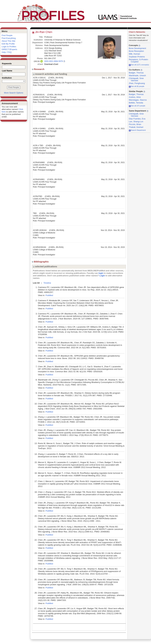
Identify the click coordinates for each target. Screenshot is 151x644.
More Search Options (14, 93)
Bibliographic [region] (41, 262)
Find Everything (9, 38)
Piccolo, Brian (135, 124)
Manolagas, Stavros (138, 100)
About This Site (9, 41)
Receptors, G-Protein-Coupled (139, 61)
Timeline (47, 283)
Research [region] (39, 69)
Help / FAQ (7, 52)
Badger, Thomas (136, 73)
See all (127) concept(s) (139, 65)
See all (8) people (137, 86)
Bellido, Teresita (136, 103)
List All (36, 283)
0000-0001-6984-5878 (54, 61)
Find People (7, 35)
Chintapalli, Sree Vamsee (136, 79)
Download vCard (51, 64)
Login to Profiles (9, 47)
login (101, 273)
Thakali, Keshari (136, 127)
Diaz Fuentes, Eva (137, 119)
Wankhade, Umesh (137, 75)
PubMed (49, 295)
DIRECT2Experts (9, 49)
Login (102, 276)
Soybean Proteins (137, 57)
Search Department (137, 130)
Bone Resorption (136, 51)
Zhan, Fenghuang (137, 83)
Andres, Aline (135, 97)
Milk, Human (134, 54)
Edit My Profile (8, 44)
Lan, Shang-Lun (136, 122)
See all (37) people (137, 106)
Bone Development (138, 48)
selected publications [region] (45, 266)
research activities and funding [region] (50, 74)
